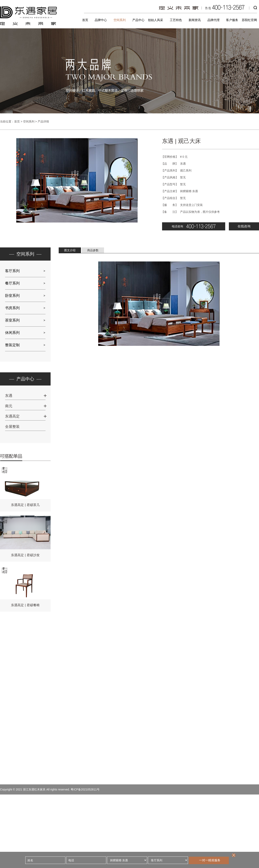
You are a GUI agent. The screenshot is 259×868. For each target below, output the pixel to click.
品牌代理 (213, 20)
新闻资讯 (195, 20)
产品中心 (138, 20)
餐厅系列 (12, 283)
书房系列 (12, 308)
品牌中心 (101, 20)
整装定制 (12, 345)
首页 (85, 20)
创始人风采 (156, 20)
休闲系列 (12, 333)
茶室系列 (12, 320)
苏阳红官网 (249, 20)
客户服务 (232, 20)
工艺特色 (176, 20)
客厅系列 (12, 271)
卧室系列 (12, 296)
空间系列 (120, 20)
